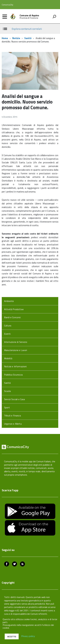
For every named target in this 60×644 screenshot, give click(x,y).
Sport (7, 407)
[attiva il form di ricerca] (54, 17)
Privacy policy (28, 636)
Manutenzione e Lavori (16, 350)
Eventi (7, 334)
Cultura (8, 326)
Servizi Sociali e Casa (15, 399)
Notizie (16, 38)
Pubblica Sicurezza (13, 375)
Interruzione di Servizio (16, 342)
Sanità (28, 38)
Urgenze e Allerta (13, 424)
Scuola (7, 391)
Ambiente (9, 301)
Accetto (12, 636)
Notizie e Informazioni (15, 366)
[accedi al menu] (5, 17)
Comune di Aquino (29, 15)
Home (5, 38)
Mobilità (8, 358)
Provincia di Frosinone (29, 18)
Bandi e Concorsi (12, 317)
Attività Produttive (14, 309)
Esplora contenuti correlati (27, 29)
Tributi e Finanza (12, 416)
